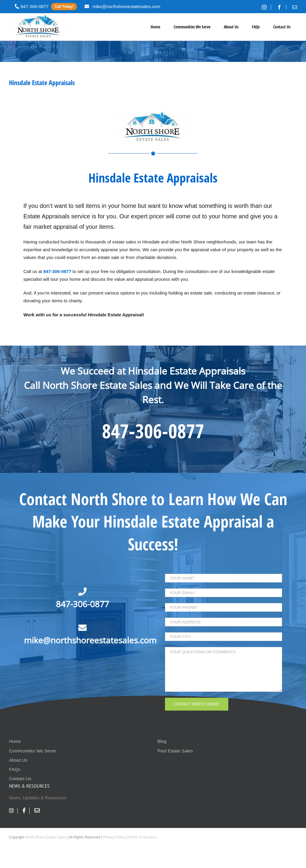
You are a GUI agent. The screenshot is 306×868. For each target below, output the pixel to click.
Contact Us (20, 779)
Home (15, 741)
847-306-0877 (153, 431)
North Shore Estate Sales (46, 837)
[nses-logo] (153, 112)
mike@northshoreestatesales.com (90, 640)
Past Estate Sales (175, 751)
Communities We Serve (32, 751)
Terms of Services (142, 837)
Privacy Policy (114, 837)
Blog (162, 741)
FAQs (15, 769)
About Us (18, 760)
